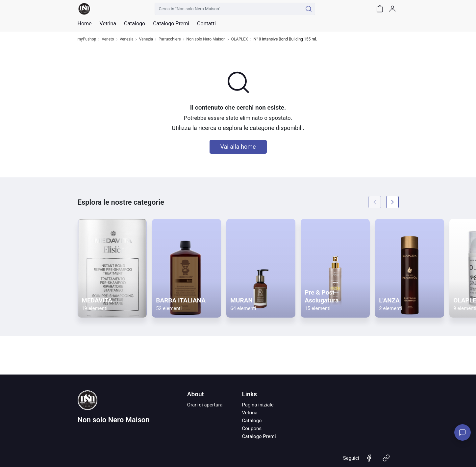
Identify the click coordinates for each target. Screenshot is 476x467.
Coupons (252, 428)
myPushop (87, 39)
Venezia (127, 39)
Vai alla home (238, 147)
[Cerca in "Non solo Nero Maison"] (229, 9)
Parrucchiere (170, 39)
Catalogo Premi (259, 436)
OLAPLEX (240, 39)
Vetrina (250, 413)
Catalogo (135, 24)
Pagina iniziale (258, 405)
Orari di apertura (205, 405)
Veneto (108, 39)
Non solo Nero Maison (206, 39)
